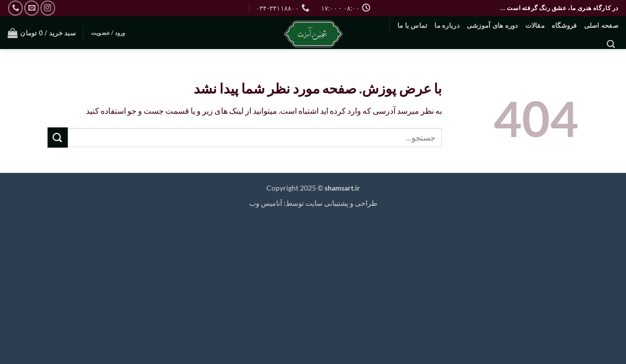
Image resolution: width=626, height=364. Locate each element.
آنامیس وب (266, 203)
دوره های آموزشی (493, 25)
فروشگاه (564, 25)
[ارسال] (58, 137)
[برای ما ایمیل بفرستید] (32, 8)
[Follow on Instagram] (48, 8)
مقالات (535, 25)
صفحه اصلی (601, 25)
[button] (611, 44)
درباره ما (447, 25)
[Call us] (15, 8)
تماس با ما (413, 25)
